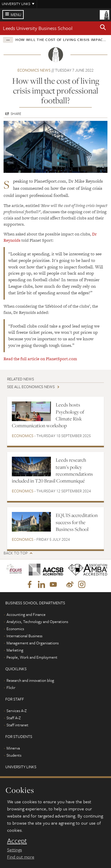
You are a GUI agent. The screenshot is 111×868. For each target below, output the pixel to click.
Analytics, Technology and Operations (37, 622)
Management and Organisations (33, 643)
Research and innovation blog (30, 680)
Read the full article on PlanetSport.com (40, 359)
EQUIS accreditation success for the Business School (77, 522)
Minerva (13, 748)
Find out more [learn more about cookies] (21, 857)
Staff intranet (17, 725)
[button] (103, 28)
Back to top (16, 553)
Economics (23, 436)
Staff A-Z (14, 718)
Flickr (11, 687)
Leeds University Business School (38, 28)
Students (14, 755)
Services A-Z (17, 711)
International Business (24, 636)
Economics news (34, 70)
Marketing (15, 650)
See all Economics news (31, 387)
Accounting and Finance (26, 614)
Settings (15, 850)
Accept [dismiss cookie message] (17, 841)
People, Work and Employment (32, 657)
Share (16, 113)
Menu (16, 15)
